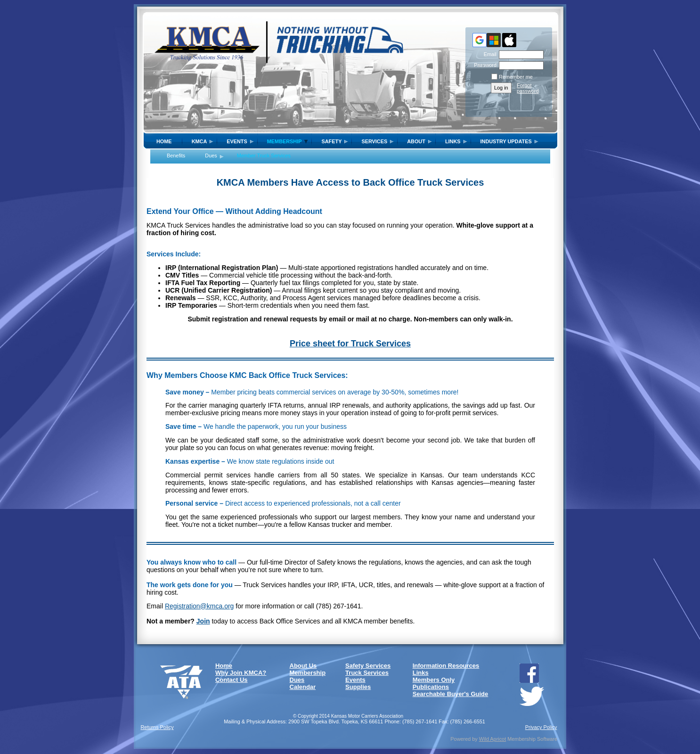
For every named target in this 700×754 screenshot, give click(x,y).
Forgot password (528, 88)
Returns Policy (157, 727)
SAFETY (331, 141)
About (416, 141)
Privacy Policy (541, 727)
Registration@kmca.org (199, 606)
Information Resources (446, 666)
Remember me (516, 77)
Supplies (358, 687)
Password (484, 65)
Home (164, 141)
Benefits (176, 156)
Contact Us (232, 680)
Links (453, 141)
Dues (211, 156)
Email (488, 54)
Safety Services (368, 666)
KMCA (199, 141)
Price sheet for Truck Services (350, 344)
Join (203, 621)
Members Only (434, 680)
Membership (285, 141)
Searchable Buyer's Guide (451, 694)
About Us (303, 666)
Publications (431, 687)
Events (237, 141)
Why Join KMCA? (241, 673)
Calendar (303, 687)
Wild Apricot (492, 739)
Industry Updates (506, 141)
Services (374, 141)
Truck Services (367, 673)
